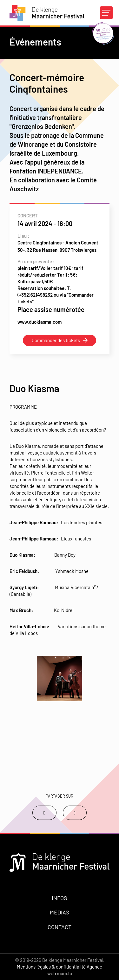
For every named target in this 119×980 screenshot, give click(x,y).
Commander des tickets (56, 340)
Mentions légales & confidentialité (51, 967)
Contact (60, 927)
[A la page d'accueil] (47, 13)
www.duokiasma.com (40, 322)
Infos (60, 898)
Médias (60, 912)
